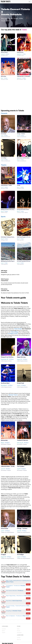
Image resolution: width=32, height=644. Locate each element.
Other (18, 629)
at (15, 591)
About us (19, 639)
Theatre (4, 165)
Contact (19, 638)
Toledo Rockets (18, 329)
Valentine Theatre (13, 395)
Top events (19, 633)
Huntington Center (13, 333)
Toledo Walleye (14, 332)
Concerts (4, 113)
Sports (3, 217)
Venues (19, 631)
